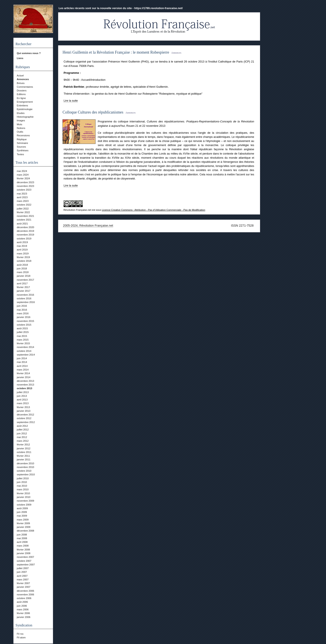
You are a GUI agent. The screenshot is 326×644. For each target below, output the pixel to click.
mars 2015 (23, 340)
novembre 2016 (25, 295)
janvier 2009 (24, 527)
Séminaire (22, 143)
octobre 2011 (24, 452)
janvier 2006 (24, 617)
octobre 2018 (24, 261)
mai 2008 (22, 538)
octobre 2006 (24, 598)
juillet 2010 (23, 478)
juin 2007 (22, 572)
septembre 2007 (26, 565)
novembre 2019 (25, 235)
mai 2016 (22, 310)
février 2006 (23, 613)
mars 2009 (23, 520)
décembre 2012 (25, 415)
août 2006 (22, 602)
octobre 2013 (24, 388)
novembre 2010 (25, 467)
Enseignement (25, 102)
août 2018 (22, 265)
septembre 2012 (26, 422)
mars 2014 (23, 370)
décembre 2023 (25, 182)
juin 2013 (22, 396)
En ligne (21, 98)
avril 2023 (22, 197)
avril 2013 (22, 400)
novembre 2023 (25, 186)
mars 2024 (23, 175)
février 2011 (23, 456)
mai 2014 (22, 362)
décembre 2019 (25, 231)
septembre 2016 (26, 302)
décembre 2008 (25, 531)
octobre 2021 (24, 220)
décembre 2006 (25, 591)
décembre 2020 (25, 227)
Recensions (23, 135)
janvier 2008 (24, 553)
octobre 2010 (24, 471)
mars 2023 (23, 201)
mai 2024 (22, 171)
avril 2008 (22, 542)
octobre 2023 (24, 190)
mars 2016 (23, 313)
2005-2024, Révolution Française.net (88, 226)
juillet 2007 (23, 568)
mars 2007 (23, 580)
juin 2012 (22, 433)
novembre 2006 (25, 595)
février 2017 (23, 287)
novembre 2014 (25, 347)
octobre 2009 (24, 505)
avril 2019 (22, 250)
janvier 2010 (24, 497)
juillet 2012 (23, 430)
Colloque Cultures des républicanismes (93, 112)
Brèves (21, 83)
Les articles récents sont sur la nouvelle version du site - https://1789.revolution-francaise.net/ (121, 8)
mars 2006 (23, 609)
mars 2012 (23, 441)
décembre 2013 (25, 381)
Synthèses (23, 150)
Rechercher (24, 44)
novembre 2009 (25, 501)
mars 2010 (23, 489)
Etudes (21, 113)
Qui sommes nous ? (29, 53)
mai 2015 (22, 336)
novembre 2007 (25, 557)
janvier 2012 (24, 448)
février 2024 (23, 178)
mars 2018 (23, 272)
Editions (21, 94)
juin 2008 (22, 535)
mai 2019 (22, 246)
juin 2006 (22, 606)
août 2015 (22, 328)
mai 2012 (22, 437)
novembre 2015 (25, 321)
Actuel (20, 76)
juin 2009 (22, 512)
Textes (20, 154)
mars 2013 (23, 403)
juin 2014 (22, 358)
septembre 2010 (26, 474)
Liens (20, 58)
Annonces (23, 79)
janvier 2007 (24, 587)
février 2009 (23, 523)
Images (21, 120)
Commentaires (25, 87)
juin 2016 (22, 306)
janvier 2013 (24, 411)
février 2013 (23, 407)
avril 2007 (22, 576)
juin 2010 (22, 482)
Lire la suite (71, 101)
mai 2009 (22, 516)
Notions (21, 128)
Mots (19, 124)
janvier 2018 (24, 276)
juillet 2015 (23, 332)
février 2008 (23, 550)
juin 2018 (22, 268)
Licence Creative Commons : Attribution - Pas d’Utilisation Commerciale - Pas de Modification (153, 210)
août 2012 (22, 426)
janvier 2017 (24, 291)
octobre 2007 (24, 561)
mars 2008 (23, 546)
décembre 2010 (25, 463)
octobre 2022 (24, 205)
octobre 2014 (24, 351)
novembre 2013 (25, 385)
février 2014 (23, 373)
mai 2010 (22, 486)
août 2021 (22, 224)
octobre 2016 (24, 298)
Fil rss (20, 634)
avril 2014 (22, 366)
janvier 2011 (24, 460)
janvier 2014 (24, 377)
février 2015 (23, 343)
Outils (20, 132)
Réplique (22, 139)
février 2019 (23, 257)
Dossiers (22, 91)
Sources (21, 147)
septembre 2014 (26, 355)
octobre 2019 (24, 239)
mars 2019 (23, 254)
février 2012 (23, 445)
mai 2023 (22, 194)
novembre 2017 (25, 280)
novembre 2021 (25, 216)
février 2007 (23, 583)
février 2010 (23, 493)
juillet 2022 (23, 209)
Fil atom (21, 637)
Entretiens (22, 105)
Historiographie (25, 117)
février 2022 (23, 212)
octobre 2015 (24, 325)
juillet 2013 (23, 392)
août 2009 (22, 508)
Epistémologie (25, 109)
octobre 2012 (24, 418)
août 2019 (22, 242)
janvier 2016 (24, 317)
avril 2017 (22, 283)
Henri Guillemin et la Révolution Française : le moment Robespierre (116, 52)
